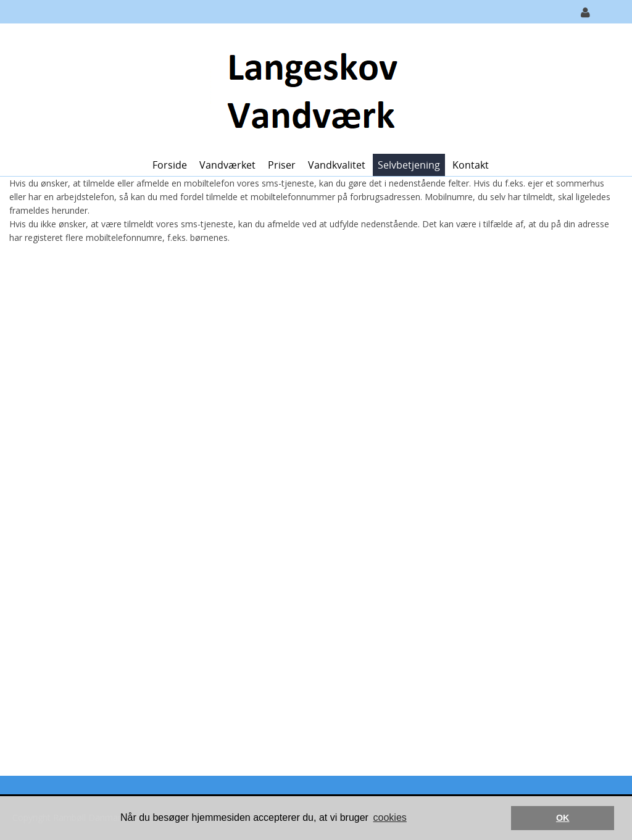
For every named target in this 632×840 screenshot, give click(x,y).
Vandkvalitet (337, 165)
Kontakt (471, 165)
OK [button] (563, 818)
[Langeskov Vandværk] (311, 87)
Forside (170, 165)
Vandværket (227, 165)
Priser (282, 165)
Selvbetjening (409, 165)
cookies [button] (390, 817)
